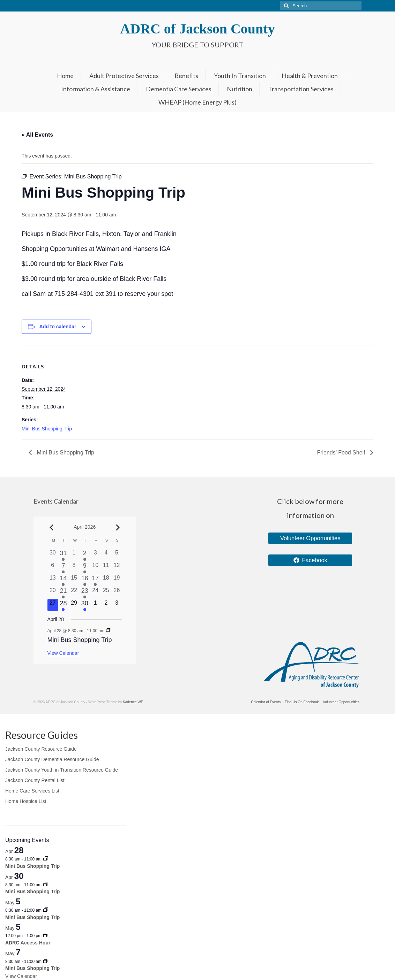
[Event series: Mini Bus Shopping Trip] (109, 630)
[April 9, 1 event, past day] (85, 567)
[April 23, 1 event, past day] (85, 592)
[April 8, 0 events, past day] (74, 567)
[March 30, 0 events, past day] (53, 555)
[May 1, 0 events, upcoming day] (95, 605)
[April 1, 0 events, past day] (74, 555)
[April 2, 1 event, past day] (85, 555)
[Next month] (118, 528)
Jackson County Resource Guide (41, 749)
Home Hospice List (26, 801)
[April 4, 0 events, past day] (106, 555)
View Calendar (63, 653)
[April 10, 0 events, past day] (95, 567)
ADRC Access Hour (28, 943)
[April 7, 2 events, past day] (63, 567)
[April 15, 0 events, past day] (74, 580)
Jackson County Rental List (35, 780)
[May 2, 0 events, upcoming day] (106, 605)
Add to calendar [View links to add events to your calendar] (58, 327)
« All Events (37, 135)
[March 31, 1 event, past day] (63, 555)
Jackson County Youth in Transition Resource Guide (62, 770)
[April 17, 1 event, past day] (95, 580)
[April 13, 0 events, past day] (53, 580)
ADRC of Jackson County (197, 29)
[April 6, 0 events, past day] (53, 567)
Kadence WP (133, 702)
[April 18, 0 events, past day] (106, 580)
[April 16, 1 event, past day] (85, 580)
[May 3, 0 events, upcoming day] (117, 605)
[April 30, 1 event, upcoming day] (85, 605)
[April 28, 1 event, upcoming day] (63, 605)
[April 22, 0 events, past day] (74, 592)
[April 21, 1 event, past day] (63, 592)
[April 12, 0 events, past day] (117, 567)
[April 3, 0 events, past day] (95, 555)
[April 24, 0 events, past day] (95, 592)
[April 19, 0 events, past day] (117, 580)
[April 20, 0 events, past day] (53, 592)
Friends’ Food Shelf (342, 453)
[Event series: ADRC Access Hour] (46, 936)
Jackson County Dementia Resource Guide (52, 759)
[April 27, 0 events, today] (53, 605)
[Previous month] (52, 528)
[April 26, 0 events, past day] (117, 592)
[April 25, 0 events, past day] (106, 592)
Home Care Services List (32, 791)
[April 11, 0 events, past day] (106, 567)
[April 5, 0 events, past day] (117, 555)
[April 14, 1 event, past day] (63, 580)
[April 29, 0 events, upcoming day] (74, 605)
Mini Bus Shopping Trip (47, 429)
